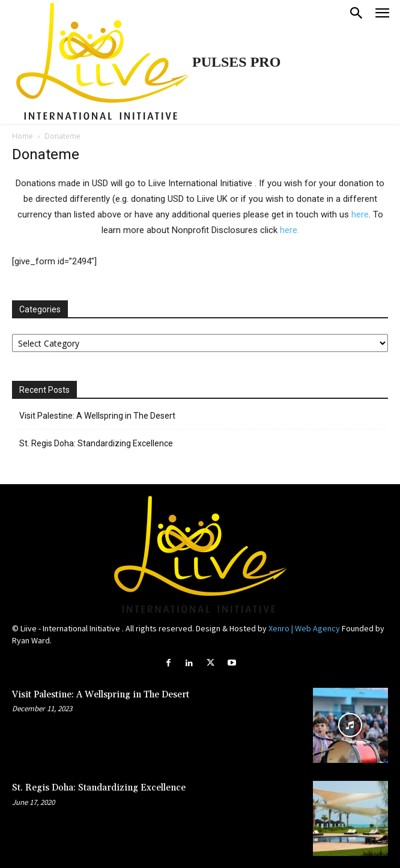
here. (289, 230)
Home (23, 136)
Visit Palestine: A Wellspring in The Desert (97, 416)
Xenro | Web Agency (304, 628)
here (360, 214)
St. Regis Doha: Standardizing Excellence (96, 443)
